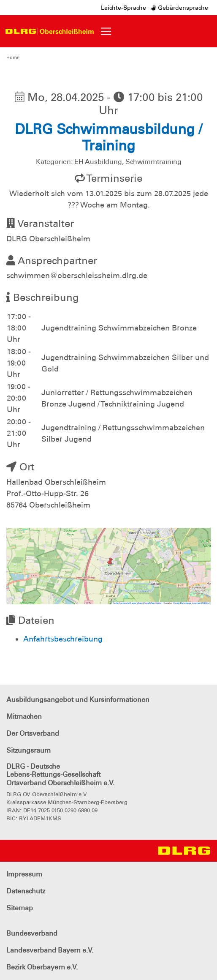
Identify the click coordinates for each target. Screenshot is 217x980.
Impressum (24, 874)
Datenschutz (26, 891)
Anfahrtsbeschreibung (63, 639)
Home (13, 57)
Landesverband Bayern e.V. (50, 950)
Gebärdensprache (180, 8)
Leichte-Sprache (123, 8)
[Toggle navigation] (106, 31)
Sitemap (20, 908)
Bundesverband (32, 933)
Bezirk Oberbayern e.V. (42, 967)
